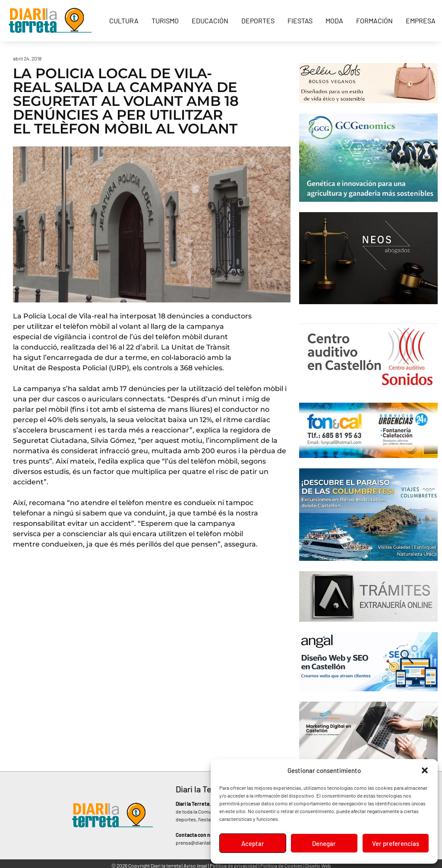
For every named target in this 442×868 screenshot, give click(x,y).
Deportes (258, 21)
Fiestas (300, 21)
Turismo (165, 21)
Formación (374, 21)
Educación (210, 21)
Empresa (421, 21)
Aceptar (253, 843)
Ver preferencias (396, 843)
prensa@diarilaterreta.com (205, 843)
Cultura (124, 21)
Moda (334, 21)
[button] (425, 770)
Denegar (324, 843)
